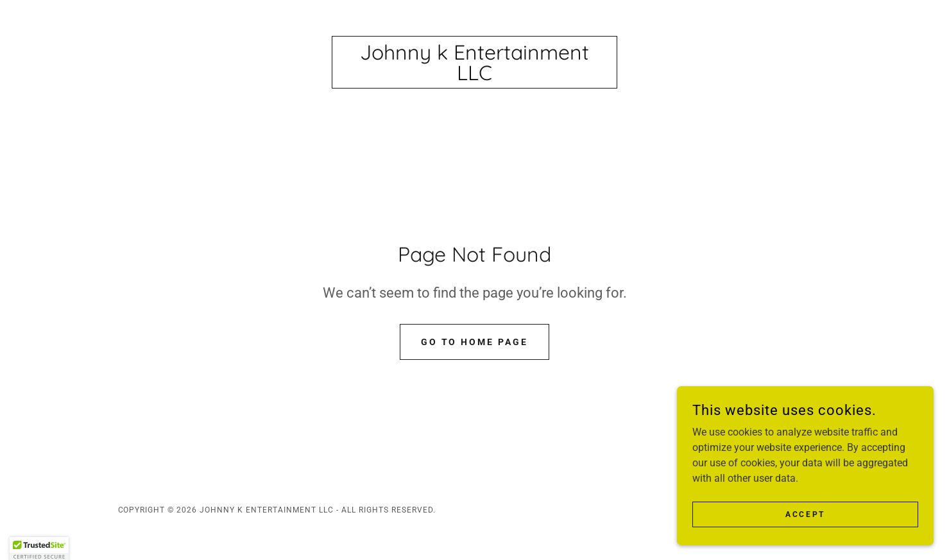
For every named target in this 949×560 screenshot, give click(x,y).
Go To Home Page (475, 342)
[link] (474, 77)
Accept (805, 514)
